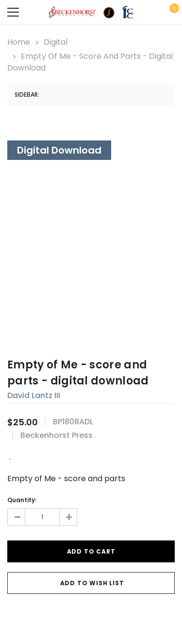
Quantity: (22, 500)
